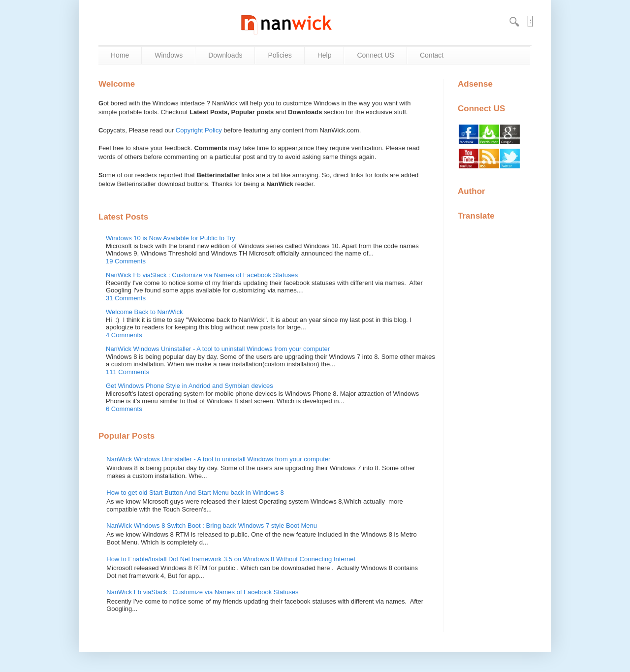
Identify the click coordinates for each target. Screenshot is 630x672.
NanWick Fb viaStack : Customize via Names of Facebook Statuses (202, 275)
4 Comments (124, 335)
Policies (280, 55)
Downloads (225, 55)
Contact (432, 55)
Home (120, 55)
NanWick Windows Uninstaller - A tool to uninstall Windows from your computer (218, 349)
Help (325, 55)
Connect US (375, 55)
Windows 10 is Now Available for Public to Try (171, 238)
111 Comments (127, 372)
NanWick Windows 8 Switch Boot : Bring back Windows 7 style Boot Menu (212, 526)
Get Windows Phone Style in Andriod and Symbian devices (189, 386)
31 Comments (126, 298)
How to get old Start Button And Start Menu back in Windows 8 (195, 493)
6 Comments (124, 409)
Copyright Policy (199, 130)
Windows (169, 55)
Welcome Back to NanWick (144, 312)
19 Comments (126, 261)
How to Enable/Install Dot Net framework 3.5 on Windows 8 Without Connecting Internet (231, 559)
